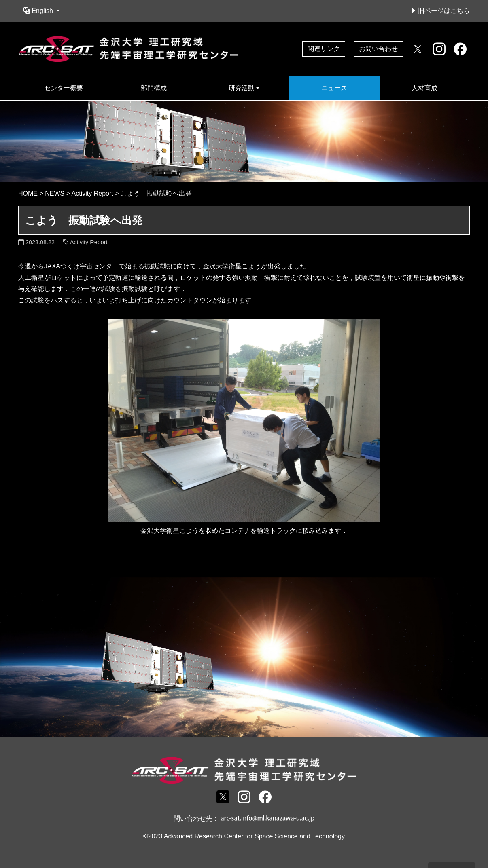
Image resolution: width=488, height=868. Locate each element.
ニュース (334, 88)
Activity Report (89, 242)
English (39, 11)
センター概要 (64, 88)
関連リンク (324, 49)
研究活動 (242, 88)
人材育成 (424, 88)
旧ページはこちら (440, 11)
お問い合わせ (378, 49)
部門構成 (154, 88)
